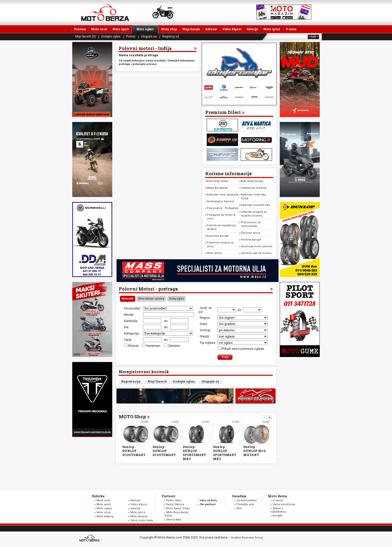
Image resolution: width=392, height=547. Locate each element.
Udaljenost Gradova (254, 188)
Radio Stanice (175, 504)
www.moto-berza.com (90, 538)
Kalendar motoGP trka (255, 205)
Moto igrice (272, 29)
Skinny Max (174, 520)
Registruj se (171, 36)
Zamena (174, 346)
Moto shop (169, 29)
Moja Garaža (191, 29)
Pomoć (131, 36)
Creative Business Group (247, 538)
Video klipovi (232, 29)
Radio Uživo (174, 500)
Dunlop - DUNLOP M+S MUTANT (254, 451)
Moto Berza (277, 496)
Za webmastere (247, 500)
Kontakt (277, 516)
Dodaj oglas (176, 299)
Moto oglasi (147, 29)
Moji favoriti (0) (85, 36)
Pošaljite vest (245, 504)
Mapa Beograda (217, 188)
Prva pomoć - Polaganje (223, 208)
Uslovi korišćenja (284, 504)
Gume (145, 422)
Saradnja (239, 496)
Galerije (252, 29)
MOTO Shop (132, 416)
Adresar (211, 29)
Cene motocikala (141, 520)
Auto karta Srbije (217, 181)
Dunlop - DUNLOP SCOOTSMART (134, 451)
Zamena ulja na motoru (256, 253)
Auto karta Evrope (252, 181)
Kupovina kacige (218, 236)
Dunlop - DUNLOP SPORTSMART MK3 (194, 453)
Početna (80, 29)
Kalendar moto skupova (222, 195)
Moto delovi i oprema (151, 299)
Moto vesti (99, 29)
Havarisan (153, 346)
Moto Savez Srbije (178, 508)
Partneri (168, 496)
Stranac (133, 346)
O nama (291, 29)
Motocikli (128, 299)
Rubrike (98, 496)
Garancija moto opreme (257, 246)
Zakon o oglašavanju (278, 510)
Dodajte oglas (111, 36)
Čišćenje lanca (250, 233)
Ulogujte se (149, 36)
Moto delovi (214, 253)
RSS (239, 508)
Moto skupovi (139, 516)
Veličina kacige (251, 240)
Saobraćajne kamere (220, 201)
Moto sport (121, 29)
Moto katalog (105, 516)
